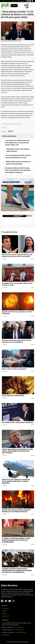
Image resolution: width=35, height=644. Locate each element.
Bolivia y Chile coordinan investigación (14, 369)
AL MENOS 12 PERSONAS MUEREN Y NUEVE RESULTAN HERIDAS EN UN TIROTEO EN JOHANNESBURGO (16, 540)
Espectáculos (6, 616)
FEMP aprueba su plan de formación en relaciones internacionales (18, 163)
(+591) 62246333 (18, 627)
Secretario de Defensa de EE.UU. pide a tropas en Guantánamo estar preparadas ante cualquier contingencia (18, 170)
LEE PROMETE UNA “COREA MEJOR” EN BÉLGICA (18, 422)
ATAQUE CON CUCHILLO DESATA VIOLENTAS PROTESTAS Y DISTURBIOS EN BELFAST (16, 511)
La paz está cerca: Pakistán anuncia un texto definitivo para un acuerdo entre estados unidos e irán (17, 143)
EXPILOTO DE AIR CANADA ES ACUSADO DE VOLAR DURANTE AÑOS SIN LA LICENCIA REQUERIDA (16, 481)
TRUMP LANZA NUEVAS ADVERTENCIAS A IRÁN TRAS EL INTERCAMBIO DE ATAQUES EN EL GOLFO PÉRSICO (17, 451)
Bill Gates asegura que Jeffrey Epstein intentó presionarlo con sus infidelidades (16, 341)
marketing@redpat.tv (20, 632)
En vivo (14, 6)
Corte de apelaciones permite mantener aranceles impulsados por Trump (18, 156)
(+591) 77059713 (19, 630)
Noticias (5, 371)
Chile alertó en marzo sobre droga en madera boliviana (18, 150)
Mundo (4, 128)
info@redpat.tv (6, 635)
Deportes (4, 614)
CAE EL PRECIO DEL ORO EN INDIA (13, 396)
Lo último (3, 1)
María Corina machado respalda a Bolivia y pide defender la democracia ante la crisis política (17, 256)
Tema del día (5, 609)
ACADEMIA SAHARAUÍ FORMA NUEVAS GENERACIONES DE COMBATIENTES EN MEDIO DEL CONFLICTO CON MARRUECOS (17, 571)
